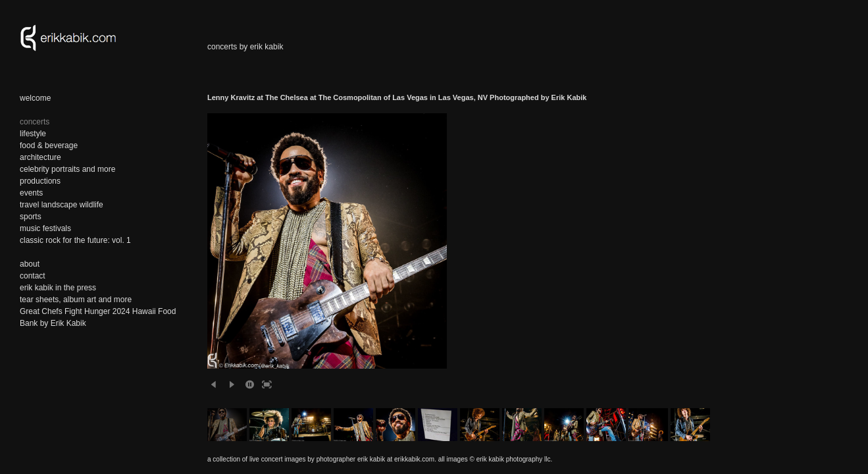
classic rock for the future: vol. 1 (75, 240)
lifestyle (33, 134)
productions (40, 181)
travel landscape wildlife (62, 205)
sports (31, 217)
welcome (35, 98)
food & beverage (49, 145)
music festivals (45, 228)
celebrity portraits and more (67, 169)
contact (33, 276)
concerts (35, 122)
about (30, 264)
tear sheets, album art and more (76, 300)
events (31, 193)
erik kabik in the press (58, 288)
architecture (40, 157)
